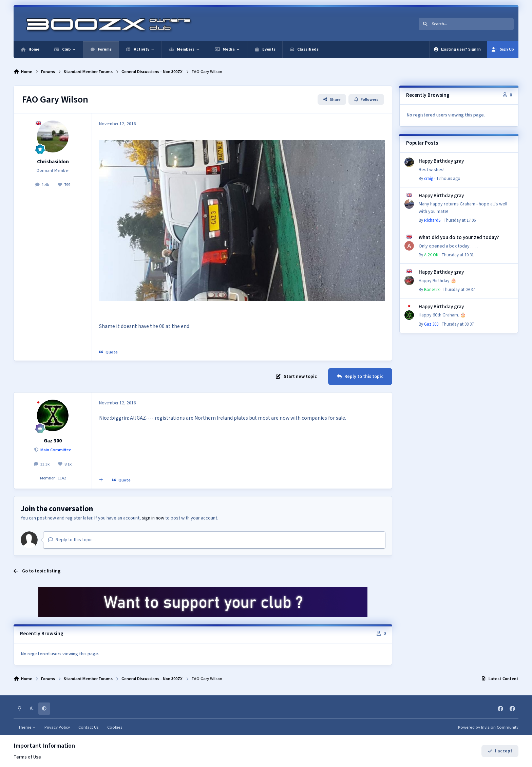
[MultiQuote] (101, 480)
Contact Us (89, 727)
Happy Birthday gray (441, 161)
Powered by (488, 727)
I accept (500, 751)
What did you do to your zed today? (459, 237)
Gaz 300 (53, 441)
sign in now (153, 518)
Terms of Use (27, 757)
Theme (27, 727)
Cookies (115, 727)
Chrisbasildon (53, 162)
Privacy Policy (57, 727)
